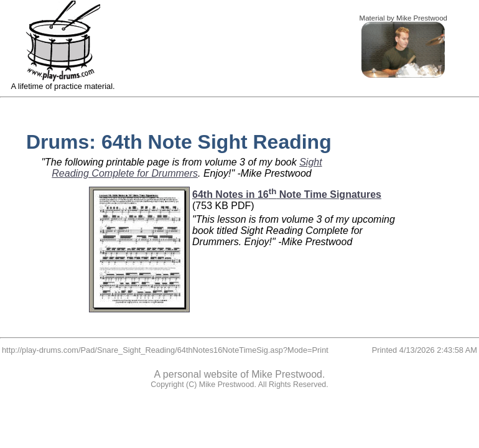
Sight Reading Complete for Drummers (187, 168)
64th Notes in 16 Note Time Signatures (287, 194)
